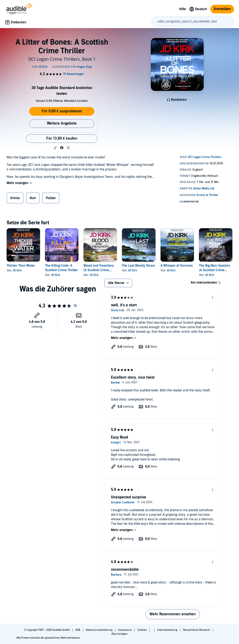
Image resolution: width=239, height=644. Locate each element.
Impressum (125, 630)
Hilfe (183, 9)
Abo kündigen (119, 634)
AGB (78, 630)
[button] (55, 148)
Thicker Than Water (21, 266)
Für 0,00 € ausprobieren (62, 111)
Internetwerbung (168, 630)
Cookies (142, 630)
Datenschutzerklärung (99, 630)
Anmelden (222, 9)
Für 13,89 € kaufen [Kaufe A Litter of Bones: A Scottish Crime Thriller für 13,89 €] (62, 138)
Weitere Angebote (62, 123)
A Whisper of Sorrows (177, 266)
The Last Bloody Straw (138, 266)
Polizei (51, 198)
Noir (33, 198)
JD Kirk (17, 270)
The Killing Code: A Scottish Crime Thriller (61, 268)
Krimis (15, 198)
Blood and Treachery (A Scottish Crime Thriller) (99, 270)
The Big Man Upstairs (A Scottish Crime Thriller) (215, 270)
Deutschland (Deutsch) (197, 630)
